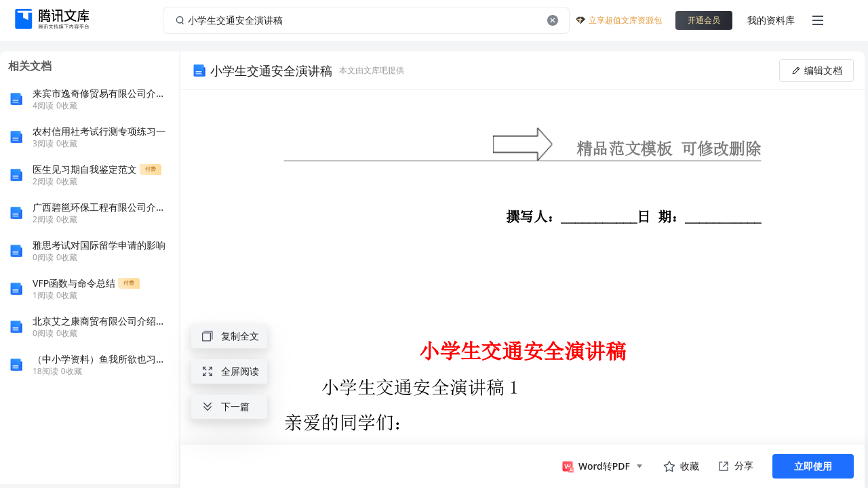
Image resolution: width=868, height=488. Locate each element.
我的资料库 (771, 20)
